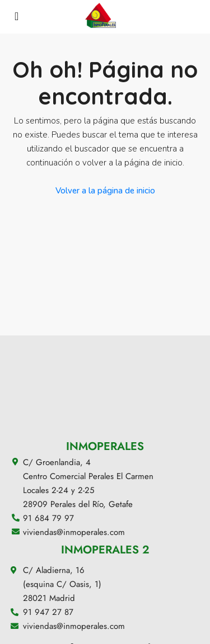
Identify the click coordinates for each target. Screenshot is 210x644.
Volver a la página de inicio (105, 191)
